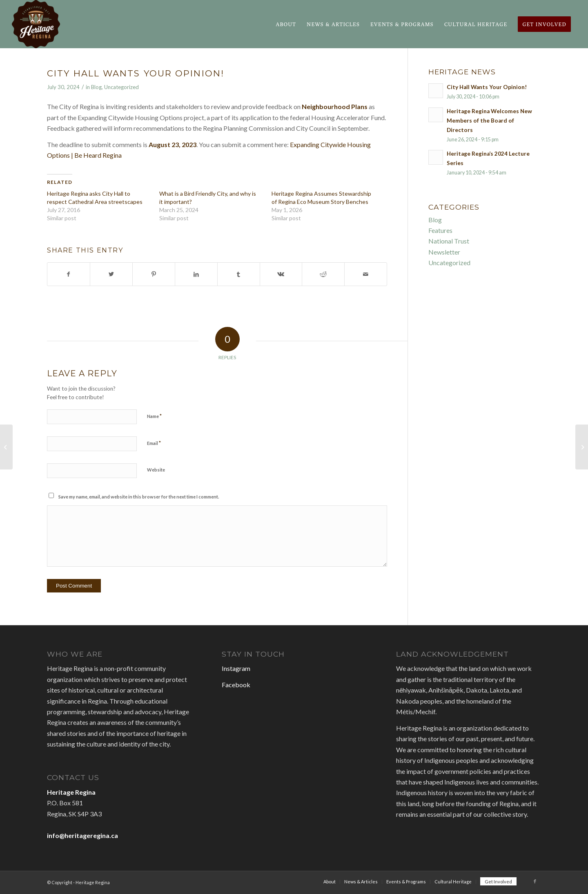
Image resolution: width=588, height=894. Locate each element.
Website (156, 470)
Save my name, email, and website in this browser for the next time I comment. (139, 497)
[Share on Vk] (281, 274)
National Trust (449, 241)
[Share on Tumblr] (239, 274)
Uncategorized (121, 87)
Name (154, 416)
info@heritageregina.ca (82, 835)
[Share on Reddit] (323, 274)
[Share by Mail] (366, 274)
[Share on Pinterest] (154, 274)
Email (154, 443)
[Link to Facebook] (535, 881)
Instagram (236, 668)
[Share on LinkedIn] (196, 274)
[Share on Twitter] (111, 274)
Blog (96, 87)
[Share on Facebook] (69, 274)
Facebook (236, 685)
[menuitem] (286, 24)
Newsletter (444, 252)
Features (440, 230)
